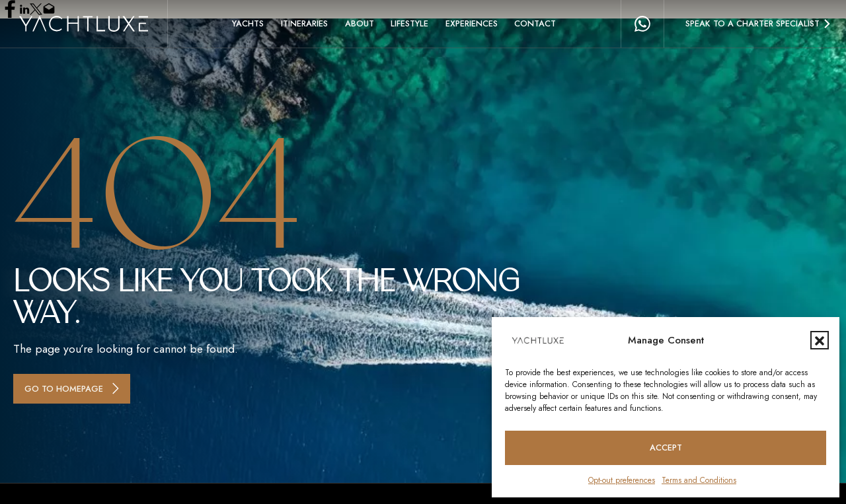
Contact (535, 23)
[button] (820, 340)
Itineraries (304, 23)
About (360, 23)
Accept (666, 448)
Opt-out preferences (622, 480)
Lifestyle (409, 23)
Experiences (472, 23)
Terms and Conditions (699, 480)
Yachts (248, 23)
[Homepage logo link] (84, 24)
